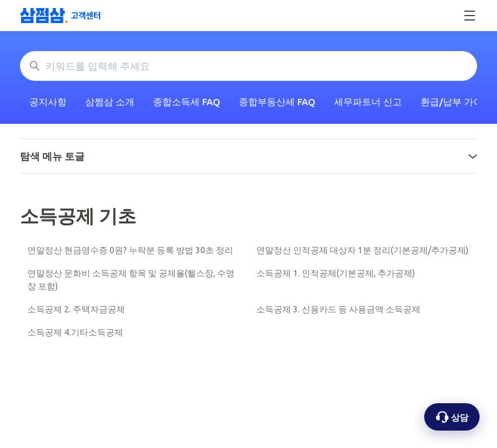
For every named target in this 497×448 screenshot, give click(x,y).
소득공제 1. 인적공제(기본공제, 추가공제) (336, 273)
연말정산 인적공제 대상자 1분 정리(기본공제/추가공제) (362, 250)
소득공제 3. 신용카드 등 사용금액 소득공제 (338, 309)
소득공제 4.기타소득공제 (75, 332)
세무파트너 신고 (368, 102)
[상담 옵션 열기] (452, 417)
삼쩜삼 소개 (110, 102)
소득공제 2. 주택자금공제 (76, 309)
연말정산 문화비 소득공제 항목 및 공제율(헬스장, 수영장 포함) (131, 280)
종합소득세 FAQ (187, 102)
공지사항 (48, 102)
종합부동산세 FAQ (277, 102)
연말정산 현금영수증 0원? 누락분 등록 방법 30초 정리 (130, 250)
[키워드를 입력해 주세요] (248, 66)
